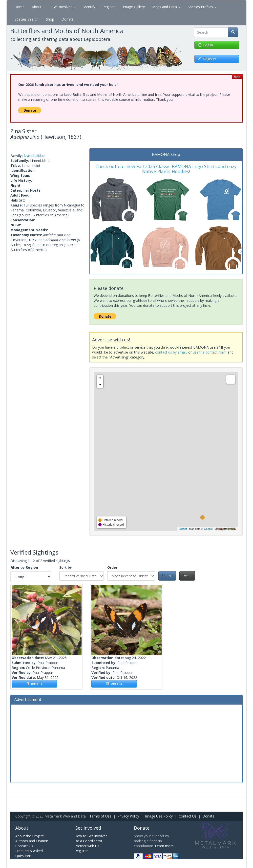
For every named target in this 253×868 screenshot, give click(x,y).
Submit (167, 576)
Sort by (66, 567)
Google (208, 529)
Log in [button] (205, 45)
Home (20, 7)
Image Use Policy (159, 816)
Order (112, 567)
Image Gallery (134, 7)
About (38, 7)
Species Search (27, 19)
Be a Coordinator (88, 841)
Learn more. (165, 846)
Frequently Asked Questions (29, 853)
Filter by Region (24, 567)
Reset (187, 576)
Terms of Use (100, 816)
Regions (109, 7)
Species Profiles (202, 7)
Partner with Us (87, 846)
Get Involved (64, 7)
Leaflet (183, 529)
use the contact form (210, 352)
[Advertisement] (126, 743)
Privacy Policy (128, 816)
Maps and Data (166, 7)
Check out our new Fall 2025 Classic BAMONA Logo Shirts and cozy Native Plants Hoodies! (166, 169)
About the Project (30, 836)
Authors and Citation (32, 841)
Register (81, 851)
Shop (50, 19)
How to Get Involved (91, 836)
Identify (89, 7)
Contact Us (188, 816)
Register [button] (207, 59)
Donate (68, 19)
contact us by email (171, 352)
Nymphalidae (34, 156)
